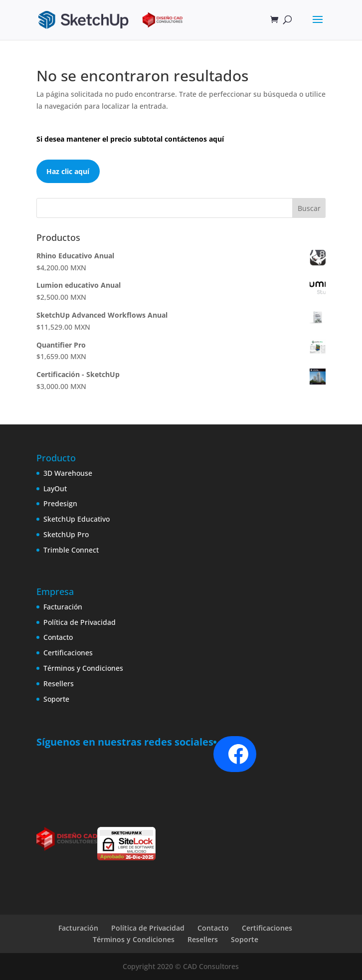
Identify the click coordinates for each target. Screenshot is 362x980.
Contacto (58, 637)
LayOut (55, 489)
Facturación (63, 607)
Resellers (59, 684)
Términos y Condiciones (83, 668)
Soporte (56, 699)
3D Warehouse (68, 473)
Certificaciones (68, 653)
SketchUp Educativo (77, 519)
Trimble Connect (71, 550)
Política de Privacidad (80, 622)
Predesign (60, 503)
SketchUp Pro (66, 534)
